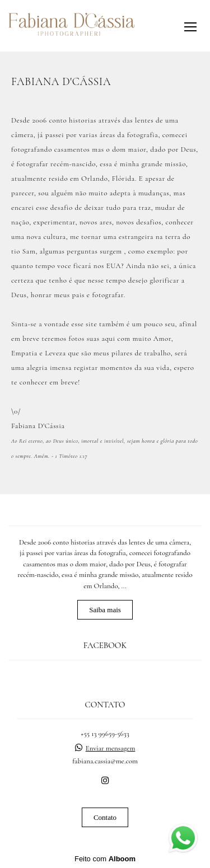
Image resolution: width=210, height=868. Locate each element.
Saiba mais (105, 610)
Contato (105, 817)
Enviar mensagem (111, 749)
